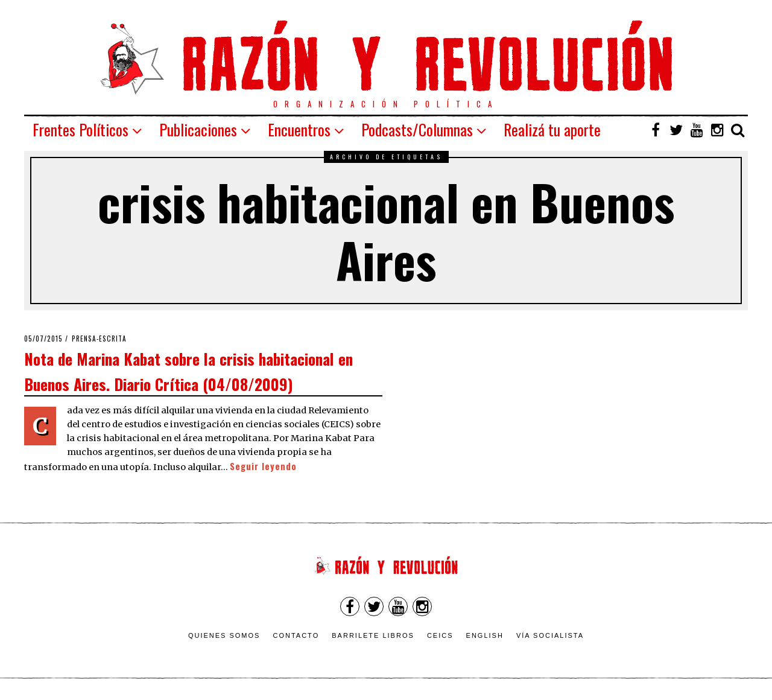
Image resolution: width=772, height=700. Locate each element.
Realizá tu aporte (552, 129)
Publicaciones (198, 129)
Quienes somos (224, 635)
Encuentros (299, 129)
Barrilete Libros (373, 635)
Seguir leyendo (263, 466)
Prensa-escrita (99, 339)
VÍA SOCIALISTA (550, 635)
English (485, 635)
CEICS (440, 635)
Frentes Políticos (81, 129)
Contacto (296, 635)
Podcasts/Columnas (417, 129)
